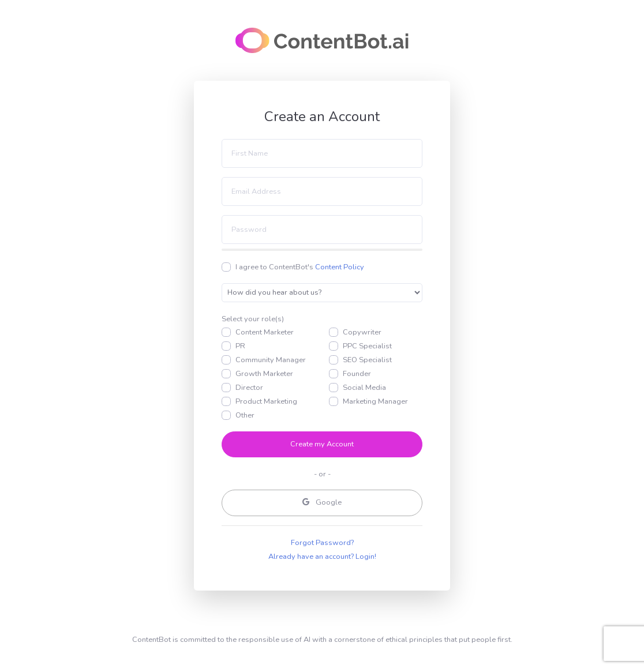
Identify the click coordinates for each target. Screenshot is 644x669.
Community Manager (271, 360)
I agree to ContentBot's (300, 267)
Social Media (364, 388)
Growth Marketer (264, 374)
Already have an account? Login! (322, 557)
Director (249, 388)
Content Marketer (265, 332)
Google (322, 502)
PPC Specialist (367, 346)
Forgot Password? (322, 543)
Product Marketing (266, 401)
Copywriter (362, 332)
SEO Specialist (367, 360)
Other (245, 415)
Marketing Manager (375, 401)
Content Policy (340, 267)
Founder (357, 374)
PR (240, 346)
